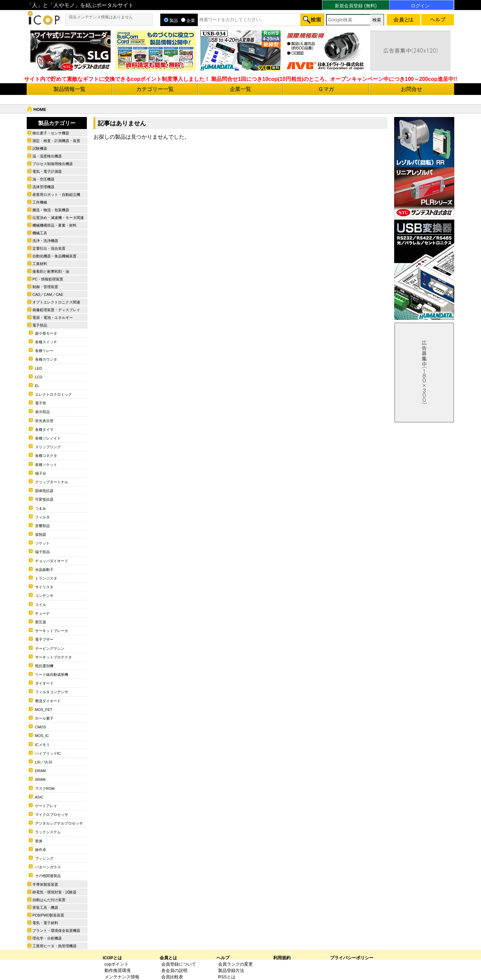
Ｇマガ (326, 89)
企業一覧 (240, 89)
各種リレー (44, 351)
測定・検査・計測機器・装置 (56, 141)
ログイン (420, 6)
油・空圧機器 (43, 179)
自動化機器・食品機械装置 (54, 256)
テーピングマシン (50, 648)
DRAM (40, 771)
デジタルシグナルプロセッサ (59, 823)
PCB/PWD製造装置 (48, 915)
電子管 (41, 403)
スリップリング (48, 447)
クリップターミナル (52, 482)
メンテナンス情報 (122, 977)
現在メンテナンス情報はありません (101, 17)
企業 (188, 21)
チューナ (42, 613)
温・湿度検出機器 (47, 156)
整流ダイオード (48, 701)
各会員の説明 (174, 970)
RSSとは (227, 977)
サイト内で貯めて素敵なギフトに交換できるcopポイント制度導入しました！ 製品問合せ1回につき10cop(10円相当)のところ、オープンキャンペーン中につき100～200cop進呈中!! (241, 79)
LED (39, 368)
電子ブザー (44, 639)
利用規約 (282, 958)
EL (37, 386)
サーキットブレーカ (52, 631)
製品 (171, 21)
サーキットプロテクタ (53, 657)
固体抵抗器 (44, 491)
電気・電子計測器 (47, 171)
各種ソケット (46, 465)
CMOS (41, 727)
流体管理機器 (43, 187)
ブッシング (44, 858)
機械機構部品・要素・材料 (54, 225)
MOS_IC (42, 736)
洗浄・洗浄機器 (45, 241)
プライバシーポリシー (352, 958)
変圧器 (41, 622)
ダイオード (44, 683)
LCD (39, 377)
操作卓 (41, 850)
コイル (41, 605)
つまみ (41, 508)
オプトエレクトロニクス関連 (56, 302)
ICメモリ (42, 745)
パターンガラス (48, 867)
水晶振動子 (44, 570)
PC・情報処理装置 (48, 279)
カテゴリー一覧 (155, 89)
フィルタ (42, 517)
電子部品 (40, 325)
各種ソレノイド (48, 438)
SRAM (40, 779)
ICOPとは (112, 958)
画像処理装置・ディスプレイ (56, 310)
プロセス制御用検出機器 (53, 164)
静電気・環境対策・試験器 (54, 892)
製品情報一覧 (69, 89)
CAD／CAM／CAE (48, 294)
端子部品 (42, 552)
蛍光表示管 (44, 421)
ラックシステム (48, 832)
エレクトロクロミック (53, 394)
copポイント (117, 964)
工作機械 (40, 202)
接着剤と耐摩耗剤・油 (51, 271)
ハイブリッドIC (48, 753)
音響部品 (42, 526)
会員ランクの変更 (235, 964)
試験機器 (40, 148)
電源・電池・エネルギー (53, 318)
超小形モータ (46, 333)
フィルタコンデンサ (52, 692)
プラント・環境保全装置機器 (56, 931)
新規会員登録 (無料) (356, 6)
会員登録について (179, 964)
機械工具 (40, 233)
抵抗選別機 (44, 666)
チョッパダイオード (52, 561)
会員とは (168, 958)
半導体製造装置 (45, 884)
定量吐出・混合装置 (49, 248)
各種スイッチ (46, 342)
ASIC (39, 797)
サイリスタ (44, 587)
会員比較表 (172, 977)
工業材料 (40, 264)
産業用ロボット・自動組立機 (56, 195)
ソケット (42, 543)
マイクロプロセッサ (52, 815)
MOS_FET (44, 710)
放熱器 (41, 534)
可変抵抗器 (44, 499)
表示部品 (42, 412)
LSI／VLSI (44, 762)
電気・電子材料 (45, 923)
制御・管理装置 (45, 287)
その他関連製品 (48, 876)
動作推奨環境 (118, 970)
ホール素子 (44, 718)
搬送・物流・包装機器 (51, 210)
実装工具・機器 (45, 907)
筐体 (39, 841)
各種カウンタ (46, 359)
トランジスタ (46, 578)
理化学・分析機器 (47, 938)
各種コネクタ (46, 456)
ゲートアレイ (46, 806)
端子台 (41, 473)
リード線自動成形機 (52, 675)
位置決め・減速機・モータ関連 (58, 218)
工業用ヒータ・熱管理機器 (54, 946)
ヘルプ (223, 958)
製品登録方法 (231, 970)
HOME (40, 109)
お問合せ (412, 89)
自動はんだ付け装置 (49, 900)
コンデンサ (44, 596)
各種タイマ (44, 430)
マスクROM (45, 788)
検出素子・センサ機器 (51, 133)
